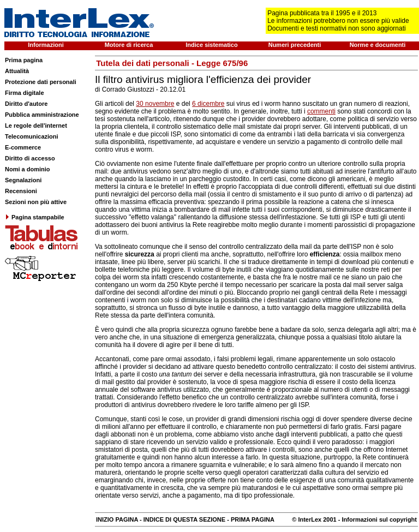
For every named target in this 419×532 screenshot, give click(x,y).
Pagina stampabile (35, 217)
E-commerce (23, 147)
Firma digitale (25, 93)
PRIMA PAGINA (253, 519)
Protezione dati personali (41, 82)
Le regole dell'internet (36, 125)
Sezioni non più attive (36, 202)
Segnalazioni (23, 180)
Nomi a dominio (28, 169)
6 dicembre (208, 104)
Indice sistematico (211, 45)
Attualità (17, 71)
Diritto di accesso (30, 158)
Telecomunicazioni (32, 136)
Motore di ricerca (129, 45)
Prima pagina (24, 60)
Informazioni (46, 45)
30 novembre (155, 104)
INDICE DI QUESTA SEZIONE (184, 519)
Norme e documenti (378, 45)
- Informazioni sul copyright (377, 519)
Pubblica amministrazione (42, 115)
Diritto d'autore (26, 104)
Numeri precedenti (295, 45)
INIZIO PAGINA (117, 519)
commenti (321, 111)
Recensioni (21, 191)
